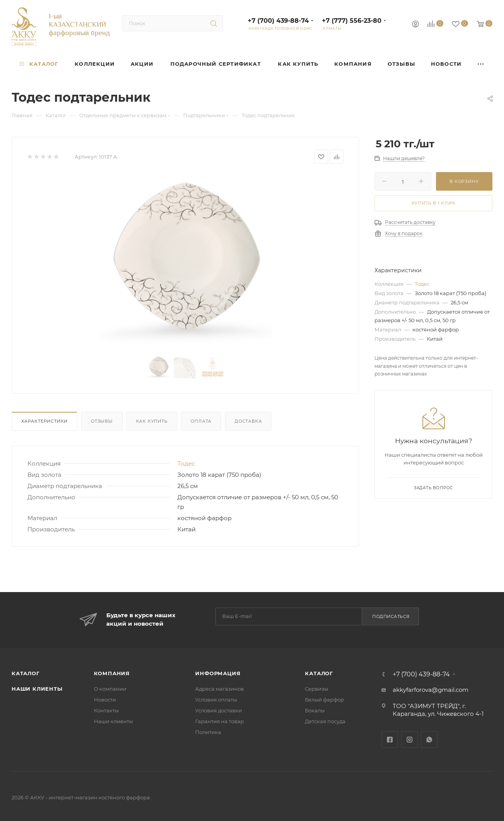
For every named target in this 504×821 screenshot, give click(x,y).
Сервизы (317, 689)
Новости (105, 700)
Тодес (186, 463)
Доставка (248, 421)
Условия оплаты (216, 700)
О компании (110, 689)
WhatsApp (429, 740)
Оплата (201, 421)
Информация (218, 673)
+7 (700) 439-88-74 (278, 21)
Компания (112, 673)
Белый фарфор (324, 700)
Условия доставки (219, 710)
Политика (208, 732)
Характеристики (44, 421)
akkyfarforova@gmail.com (431, 690)
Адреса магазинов (220, 689)
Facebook (390, 740)
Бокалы (315, 710)
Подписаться (391, 616)
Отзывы (102, 421)
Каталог (26, 673)
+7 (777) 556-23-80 (352, 21)
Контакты (106, 710)
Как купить (152, 421)
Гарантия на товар (220, 721)
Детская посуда (325, 721)
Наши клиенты (37, 689)
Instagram (409, 740)
